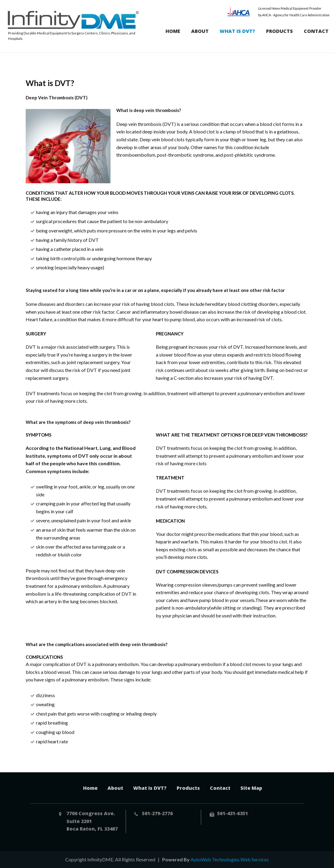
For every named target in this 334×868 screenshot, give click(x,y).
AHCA (239, 12)
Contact (316, 31)
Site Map (251, 788)
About (200, 31)
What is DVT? (237, 31)
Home (173, 31)
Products (279, 31)
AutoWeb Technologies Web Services (230, 859)
